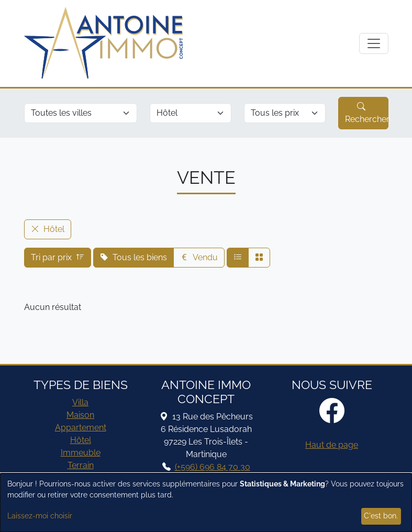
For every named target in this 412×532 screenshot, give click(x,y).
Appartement (81, 428)
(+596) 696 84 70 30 (213, 467)
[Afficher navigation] (374, 43)
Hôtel (81, 440)
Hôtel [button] (48, 229)
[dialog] (206, 503)
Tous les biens (133, 257)
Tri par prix (58, 258)
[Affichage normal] (238, 258)
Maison (80, 415)
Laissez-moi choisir (40, 516)
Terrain (81, 465)
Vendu (199, 257)
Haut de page (332, 445)
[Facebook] (332, 412)
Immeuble (81, 453)
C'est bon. (381, 516)
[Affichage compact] (259, 258)
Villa (80, 402)
